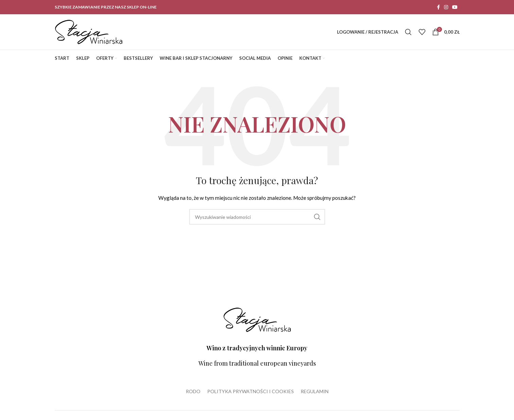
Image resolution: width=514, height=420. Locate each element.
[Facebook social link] (438, 7)
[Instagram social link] (446, 7)
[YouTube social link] (455, 7)
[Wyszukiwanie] (408, 32)
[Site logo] (89, 31)
